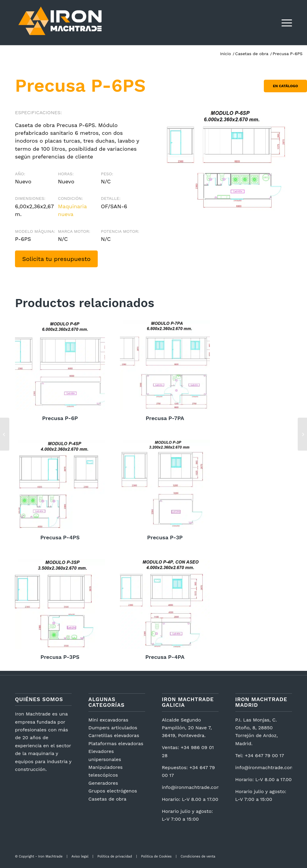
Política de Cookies (156, 856)
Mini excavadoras (108, 720)
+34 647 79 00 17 (265, 755)
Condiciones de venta (198, 856)
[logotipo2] (60, 22)
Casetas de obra (107, 799)
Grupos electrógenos (113, 791)
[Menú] (285, 22)
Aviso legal (80, 856)
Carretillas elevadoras (114, 735)
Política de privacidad (115, 856)
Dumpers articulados (113, 728)
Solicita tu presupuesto (56, 259)
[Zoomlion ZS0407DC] (302, 434)
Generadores (103, 783)
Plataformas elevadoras (116, 744)
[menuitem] (285, 22)
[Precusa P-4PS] (5, 434)
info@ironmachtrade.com (191, 787)
